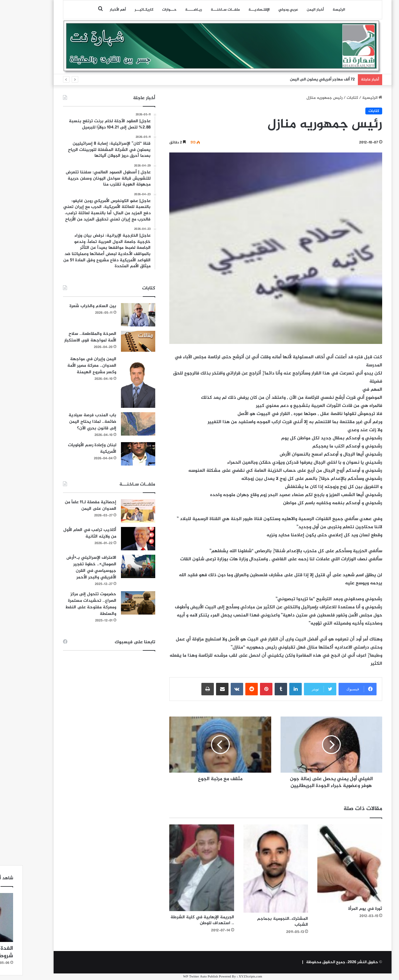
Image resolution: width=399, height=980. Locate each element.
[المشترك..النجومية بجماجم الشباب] (253, 869)
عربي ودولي (265, 10)
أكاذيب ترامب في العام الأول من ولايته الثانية (67, 533)
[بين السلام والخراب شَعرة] (115, 315)
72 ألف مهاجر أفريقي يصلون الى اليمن (299, 80)
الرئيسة (316, 10)
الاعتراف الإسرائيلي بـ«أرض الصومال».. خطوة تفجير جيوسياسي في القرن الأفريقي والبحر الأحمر (68, 567)
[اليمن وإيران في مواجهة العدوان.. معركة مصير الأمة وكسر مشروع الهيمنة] (115, 382)
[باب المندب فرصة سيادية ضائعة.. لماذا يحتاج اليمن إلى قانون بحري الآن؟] (115, 424)
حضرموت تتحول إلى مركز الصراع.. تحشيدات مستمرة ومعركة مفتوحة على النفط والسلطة (68, 604)
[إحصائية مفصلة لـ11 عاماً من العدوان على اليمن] (115, 511)
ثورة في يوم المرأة (342, 909)
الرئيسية (349, 98)
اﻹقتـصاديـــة (236, 10)
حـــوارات (146, 10)
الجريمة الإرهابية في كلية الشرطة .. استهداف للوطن (179, 920)
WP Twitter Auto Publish (177, 977)
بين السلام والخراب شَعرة (70, 306)
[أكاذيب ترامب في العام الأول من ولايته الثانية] (115, 539)
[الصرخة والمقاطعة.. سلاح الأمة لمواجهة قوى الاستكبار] (115, 341)
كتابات (329, 98)
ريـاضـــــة (171, 10)
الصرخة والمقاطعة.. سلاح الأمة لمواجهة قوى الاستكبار (67, 337)
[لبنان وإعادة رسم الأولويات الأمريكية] (115, 454)
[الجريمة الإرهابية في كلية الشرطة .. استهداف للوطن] (179, 868)
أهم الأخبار (95, 10)
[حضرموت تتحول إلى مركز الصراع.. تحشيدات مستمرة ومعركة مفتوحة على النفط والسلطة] (115, 603)
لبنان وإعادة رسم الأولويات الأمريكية (69, 448)
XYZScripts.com (227, 977)
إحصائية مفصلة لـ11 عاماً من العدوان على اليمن (67, 505)
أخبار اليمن (292, 10)
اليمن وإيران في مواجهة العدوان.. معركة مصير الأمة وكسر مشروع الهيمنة (69, 366)
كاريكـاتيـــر (121, 10)
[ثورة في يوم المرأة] (327, 864)
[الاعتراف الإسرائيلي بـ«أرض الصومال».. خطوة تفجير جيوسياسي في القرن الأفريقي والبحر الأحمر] (115, 566)
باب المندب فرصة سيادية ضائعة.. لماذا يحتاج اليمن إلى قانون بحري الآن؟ (69, 422)
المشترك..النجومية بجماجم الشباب (260, 922)
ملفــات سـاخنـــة (202, 10)
